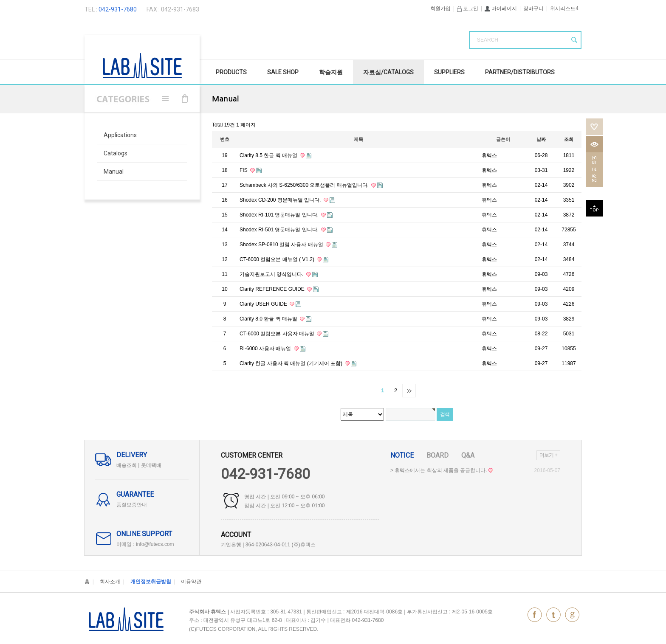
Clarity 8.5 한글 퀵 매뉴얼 (269, 155)
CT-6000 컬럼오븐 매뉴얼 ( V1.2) (278, 259)
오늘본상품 (594, 162)
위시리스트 (594, 127)
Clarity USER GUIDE (264, 304)
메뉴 (165, 98)
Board (437, 455)
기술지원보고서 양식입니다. (272, 274)
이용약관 (191, 582)
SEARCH (488, 40)
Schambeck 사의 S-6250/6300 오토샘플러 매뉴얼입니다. (305, 185)
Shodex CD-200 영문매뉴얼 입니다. (281, 200)
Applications (120, 135)
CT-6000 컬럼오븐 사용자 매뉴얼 (278, 334)
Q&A (468, 455)
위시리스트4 (564, 8)
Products (231, 72)
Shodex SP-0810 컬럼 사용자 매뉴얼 (282, 245)
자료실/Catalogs (388, 72)
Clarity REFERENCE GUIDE (273, 289)
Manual (114, 172)
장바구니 (533, 8)
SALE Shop (283, 72)
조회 (569, 139)
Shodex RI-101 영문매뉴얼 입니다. (280, 215)
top (594, 208)
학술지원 (331, 72)
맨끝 (409, 391)
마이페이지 (501, 8)
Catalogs (116, 153)
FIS (244, 170)
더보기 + (548, 455)
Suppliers (449, 72)
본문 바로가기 (0, 0)
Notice (402, 455)
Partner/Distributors (520, 72)
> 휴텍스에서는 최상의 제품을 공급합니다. (442, 470)
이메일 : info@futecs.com (145, 544)
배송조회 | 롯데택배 (139, 465)
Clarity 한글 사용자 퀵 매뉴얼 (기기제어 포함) (292, 363)
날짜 (541, 139)
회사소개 (110, 582)
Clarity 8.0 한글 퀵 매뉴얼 (269, 319)
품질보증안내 (132, 505)
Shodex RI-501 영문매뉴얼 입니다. (280, 230)
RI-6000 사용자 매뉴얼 (266, 349)
